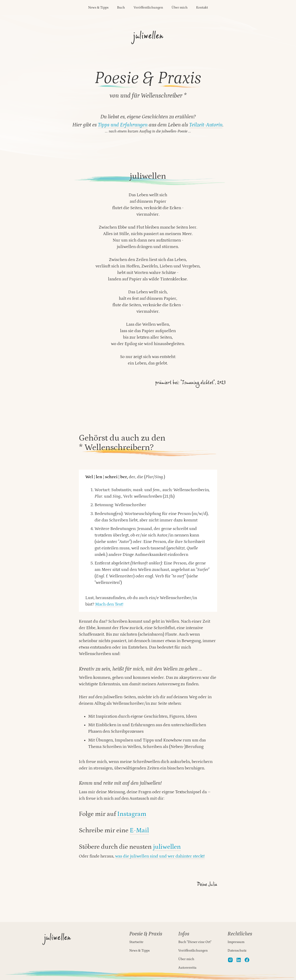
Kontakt (202, 8)
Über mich (180, 8)
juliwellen (167, 847)
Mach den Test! (109, 604)
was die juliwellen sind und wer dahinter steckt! (160, 856)
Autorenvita (187, 968)
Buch (121, 8)
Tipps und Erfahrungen (123, 125)
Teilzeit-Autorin (206, 125)
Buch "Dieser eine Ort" (195, 942)
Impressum (236, 942)
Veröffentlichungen (148, 8)
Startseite (136, 942)
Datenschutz (237, 951)
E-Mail (139, 830)
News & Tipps (98, 8)
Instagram (132, 814)
